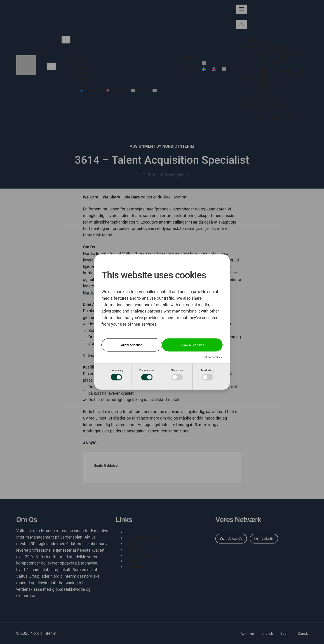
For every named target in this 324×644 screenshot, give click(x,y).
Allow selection (132, 345)
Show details (212, 357)
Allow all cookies (192, 345)
